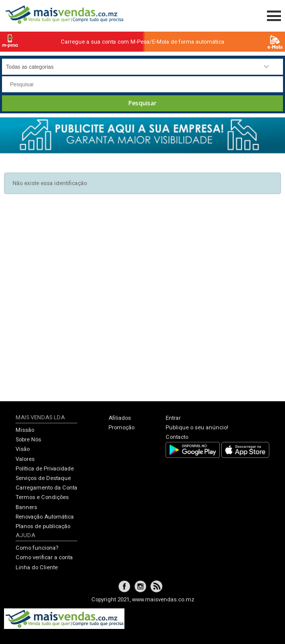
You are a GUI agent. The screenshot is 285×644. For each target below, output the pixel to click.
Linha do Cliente (37, 568)
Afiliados (120, 418)
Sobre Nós (28, 440)
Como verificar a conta (44, 557)
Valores (25, 459)
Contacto (177, 437)
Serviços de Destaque (43, 478)
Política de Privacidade (45, 469)
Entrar (173, 418)
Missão (25, 430)
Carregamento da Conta (46, 488)
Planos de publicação (43, 526)
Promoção (121, 428)
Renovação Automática (45, 517)
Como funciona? (37, 548)
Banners (26, 507)
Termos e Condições (42, 497)
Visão (23, 449)
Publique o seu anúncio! (197, 428)
